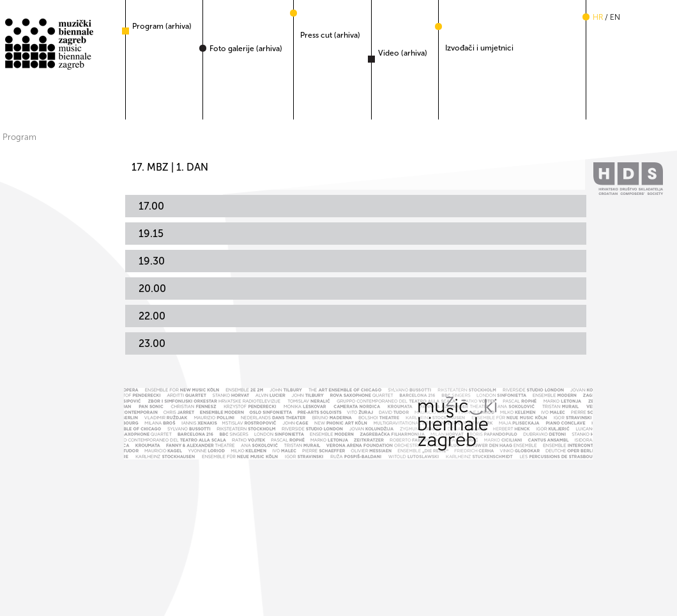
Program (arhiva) (162, 26)
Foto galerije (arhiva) (246, 49)
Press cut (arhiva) (330, 35)
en (615, 17)
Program (19, 137)
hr (598, 17)
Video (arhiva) (403, 53)
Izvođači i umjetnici (479, 48)
